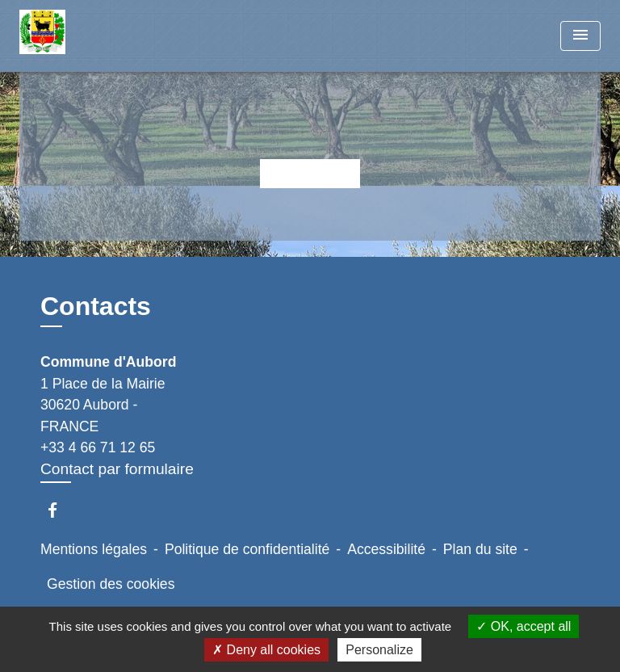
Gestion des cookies (111, 584)
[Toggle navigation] (580, 36)
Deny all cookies (266, 650)
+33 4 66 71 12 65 (98, 447)
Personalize (379, 650)
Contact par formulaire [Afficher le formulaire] (117, 469)
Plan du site (480, 549)
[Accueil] (80, 36)
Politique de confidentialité (247, 549)
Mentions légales (94, 549)
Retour (310, 173)
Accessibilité (386, 549)
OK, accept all (524, 626)
